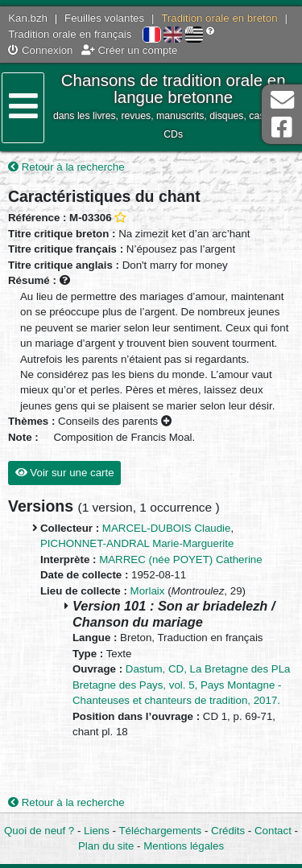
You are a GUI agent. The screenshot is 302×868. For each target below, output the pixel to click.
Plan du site (106, 846)
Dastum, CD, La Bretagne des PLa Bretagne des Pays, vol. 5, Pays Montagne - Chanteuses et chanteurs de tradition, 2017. (182, 685)
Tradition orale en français (70, 34)
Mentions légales (184, 846)
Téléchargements (160, 831)
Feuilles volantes (104, 18)
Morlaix (148, 591)
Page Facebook (282, 128)
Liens (97, 831)
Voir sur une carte (65, 473)
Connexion (40, 50)
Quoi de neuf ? (39, 831)
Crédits (228, 831)
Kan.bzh (28, 18)
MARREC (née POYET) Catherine (180, 559)
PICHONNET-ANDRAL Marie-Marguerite (137, 543)
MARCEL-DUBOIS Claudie (167, 528)
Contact (273, 831)
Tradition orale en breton (219, 18)
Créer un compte (130, 50)
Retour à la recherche (66, 167)
